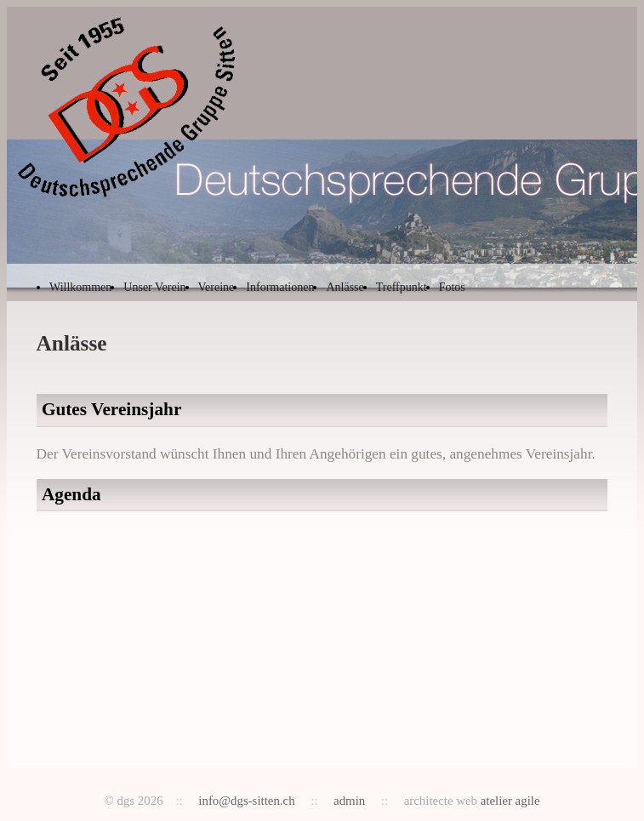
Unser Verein (154, 287)
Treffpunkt (402, 287)
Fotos (452, 287)
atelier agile (510, 801)
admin (349, 801)
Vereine (217, 287)
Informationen (280, 287)
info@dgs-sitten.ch (246, 801)
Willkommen (80, 287)
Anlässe (345, 287)
